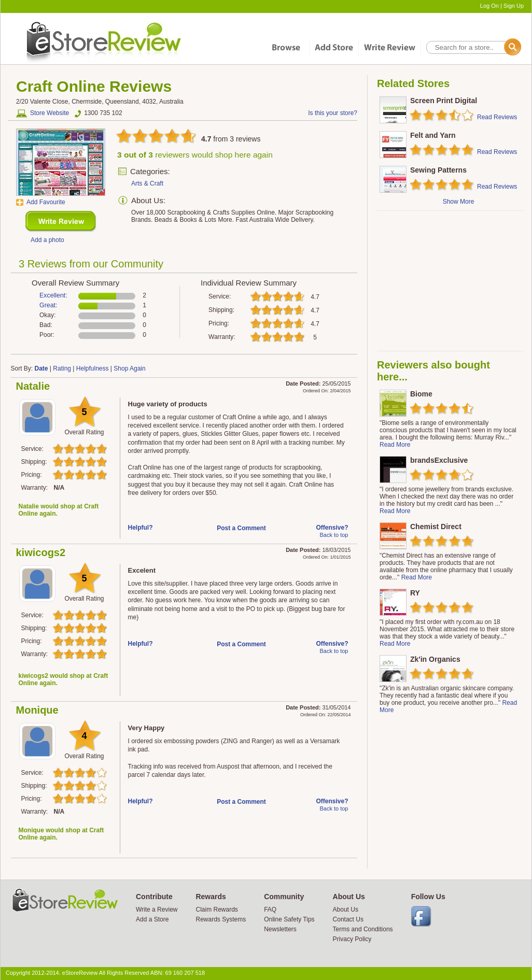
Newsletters (280, 929)
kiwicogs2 (41, 552)
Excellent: (53, 295)
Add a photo (47, 240)
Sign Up (514, 6)
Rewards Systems (221, 919)
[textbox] (473, 47)
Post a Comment (241, 528)
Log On (489, 6)
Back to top (334, 535)
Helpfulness (93, 368)
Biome (421, 394)
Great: (48, 305)
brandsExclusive (439, 460)
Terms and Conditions (363, 929)
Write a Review (157, 910)
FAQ (270, 910)
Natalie (33, 386)
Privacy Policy (352, 939)
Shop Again (129, 368)
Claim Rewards (216, 910)
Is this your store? (333, 113)
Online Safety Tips (289, 919)
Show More (459, 202)
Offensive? (332, 528)
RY (415, 593)
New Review (61, 222)
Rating (62, 368)
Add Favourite (46, 202)
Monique (37, 710)
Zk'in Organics (435, 659)
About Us (346, 910)
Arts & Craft (147, 183)
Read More (395, 445)
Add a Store (152, 919)
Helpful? (141, 528)
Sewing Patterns (438, 170)
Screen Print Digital (444, 101)
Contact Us (348, 919)
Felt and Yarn (433, 135)
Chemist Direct (436, 527)
